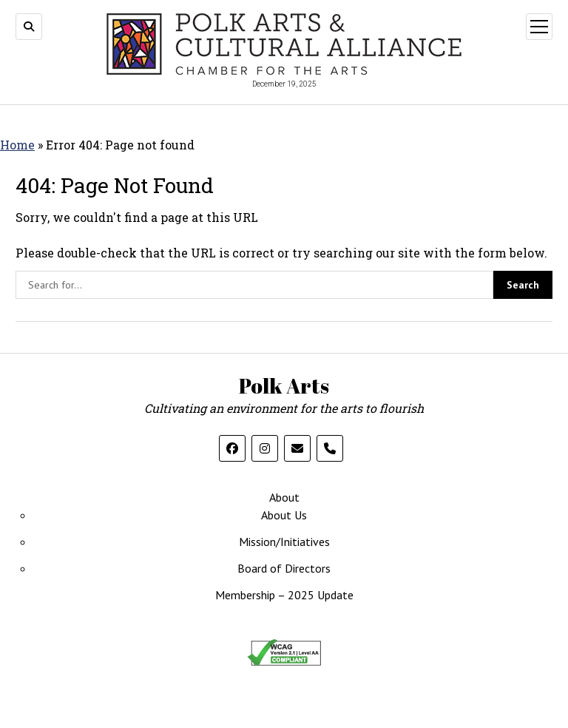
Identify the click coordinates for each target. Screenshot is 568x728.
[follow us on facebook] (232, 448)
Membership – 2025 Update (284, 595)
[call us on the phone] (330, 448)
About (284, 497)
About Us (284, 515)
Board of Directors (284, 568)
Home (17, 145)
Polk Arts (284, 385)
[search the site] (254, 285)
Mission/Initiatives (284, 542)
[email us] (297, 448)
